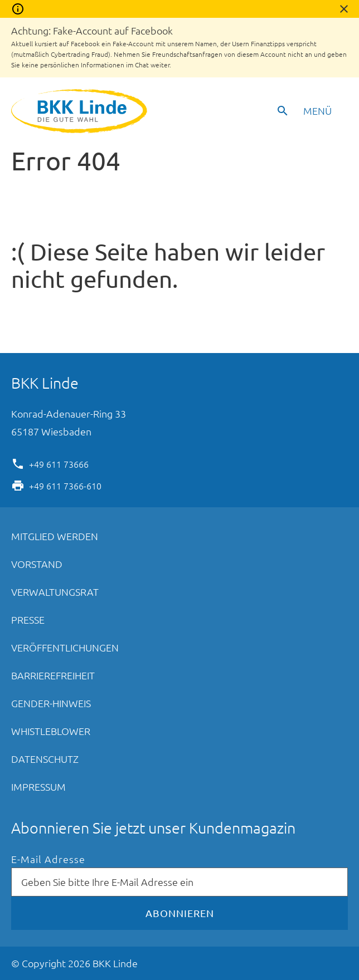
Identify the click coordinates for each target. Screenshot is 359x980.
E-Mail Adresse (48, 859)
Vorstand (37, 564)
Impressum (38, 787)
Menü (317, 111)
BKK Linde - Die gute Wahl (81, 111)
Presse (28, 619)
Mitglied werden (55, 536)
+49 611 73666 (59, 463)
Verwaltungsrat (55, 592)
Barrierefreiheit (53, 675)
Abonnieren (180, 913)
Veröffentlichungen (65, 647)
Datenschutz (45, 759)
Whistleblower (51, 731)
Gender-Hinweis (51, 703)
